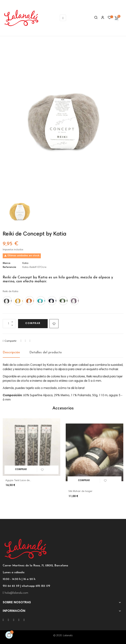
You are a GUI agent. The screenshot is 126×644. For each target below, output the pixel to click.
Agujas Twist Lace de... (18, 481)
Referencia (9, 267)
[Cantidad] (9, 324)
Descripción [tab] (11, 352)
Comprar (33, 323)
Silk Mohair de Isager (80, 491)
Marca (6, 263)
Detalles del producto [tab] (46, 352)
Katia (25, 263)
